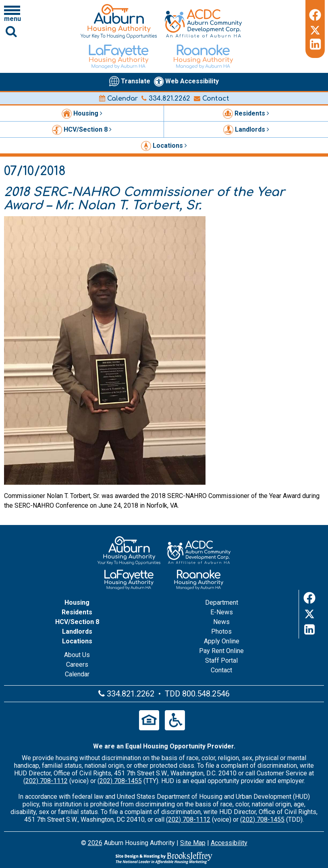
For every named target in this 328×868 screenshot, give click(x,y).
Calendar (118, 99)
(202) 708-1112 (46, 781)
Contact (212, 99)
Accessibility (229, 843)
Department (222, 602)
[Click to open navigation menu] (12, 13)
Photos (221, 631)
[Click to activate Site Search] (11, 31)
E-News (222, 612)
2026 (95, 843)
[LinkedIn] (315, 44)
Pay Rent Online (221, 651)
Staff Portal (221, 660)
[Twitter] (315, 29)
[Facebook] (315, 14)
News (221, 622)
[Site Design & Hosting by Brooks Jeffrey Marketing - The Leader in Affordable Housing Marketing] (164, 858)
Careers (77, 664)
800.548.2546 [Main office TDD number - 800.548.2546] (206, 694)
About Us (77, 655)
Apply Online (222, 641)
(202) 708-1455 (120, 781)
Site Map (193, 843)
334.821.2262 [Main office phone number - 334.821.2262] (166, 99)
